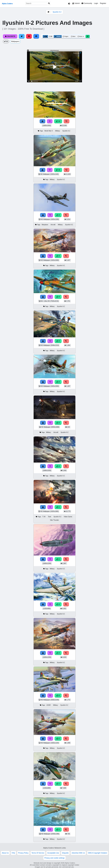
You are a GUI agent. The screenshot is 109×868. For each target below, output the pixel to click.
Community (87, 3)
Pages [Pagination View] (65, 36)
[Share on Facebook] (36, 36)
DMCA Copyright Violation (98, 853)
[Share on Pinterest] (29, 36)
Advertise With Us (78, 853)
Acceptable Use (53, 853)
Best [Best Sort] (73, 36)
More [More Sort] (81, 36)
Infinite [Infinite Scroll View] (58, 36)
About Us (5, 853)
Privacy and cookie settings (54, 858)
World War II (48, 131)
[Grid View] (45, 36)
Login (96, 3)
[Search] (49, 3)
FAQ (13, 853)
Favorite (10, 36)
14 (58, 121)
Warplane (45, 225)
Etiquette (65, 853)
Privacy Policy (23, 853)
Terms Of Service (38, 853)
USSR (49, 705)
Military (58, 131)
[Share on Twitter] (22, 36)
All (6, 41)
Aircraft (53, 225)
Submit (76, 3)
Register (103, 3)
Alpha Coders (7, 4)
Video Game (68, 517)
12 (58, 170)
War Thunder (54, 520)
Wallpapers (15, 41)
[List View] (51, 36)
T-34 (44, 517)
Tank (50, 517)
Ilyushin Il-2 (57, 12)
